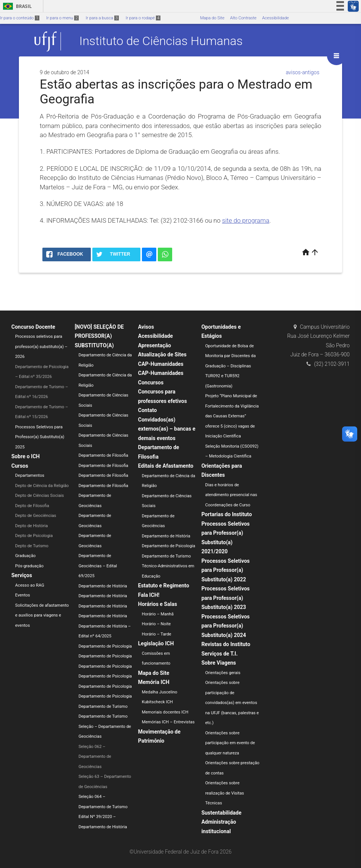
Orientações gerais (223, 673)
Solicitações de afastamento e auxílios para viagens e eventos (42, 615)
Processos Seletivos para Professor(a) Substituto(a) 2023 (226, 598)
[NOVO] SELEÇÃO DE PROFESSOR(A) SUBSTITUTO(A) (99, 336)
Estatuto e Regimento (164, 585)
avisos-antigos (303, 72)
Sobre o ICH (26, 456)
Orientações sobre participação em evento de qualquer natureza (230, 743)
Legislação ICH (156, 643)
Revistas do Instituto (226, 644)
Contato (148, 410)
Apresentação (155, 345)
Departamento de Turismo (103, 706)
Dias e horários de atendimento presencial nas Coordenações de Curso (231, 495)
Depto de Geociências (36, 516)
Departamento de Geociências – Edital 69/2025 (98, 566)
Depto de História (31, 526)
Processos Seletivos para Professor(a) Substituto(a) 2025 (40, 437)
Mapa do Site (212, 18)
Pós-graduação (29, 566)
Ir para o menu (62, 18)
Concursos (151, 382)
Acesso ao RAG (30, 585)
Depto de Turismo (32, 546)
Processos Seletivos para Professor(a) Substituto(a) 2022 (226, 570)
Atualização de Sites (162, 354)
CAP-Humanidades (161, 364)
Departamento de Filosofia (103, 455)
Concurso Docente (33, 327)
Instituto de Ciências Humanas (161, 41)
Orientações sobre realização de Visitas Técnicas (225, 793)
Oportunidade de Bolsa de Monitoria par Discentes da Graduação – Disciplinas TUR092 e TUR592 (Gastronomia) (230, 366)
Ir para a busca (102, 18)
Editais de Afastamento (166, 466)
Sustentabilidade (221, 813)
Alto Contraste (243, 18)
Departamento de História (103, 586)
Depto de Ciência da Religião (42, 486)
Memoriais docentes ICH (165, 712)
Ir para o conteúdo (20, 18)
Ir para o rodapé (143, 18)
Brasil (16, 6)
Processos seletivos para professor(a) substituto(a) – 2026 (41, 347)
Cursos (20, 466)
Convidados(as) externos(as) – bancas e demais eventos (167, 429)
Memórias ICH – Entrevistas (168, 722)
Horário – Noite (156, 624)
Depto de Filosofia (32, 506)
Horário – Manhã (158, 614)
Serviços (22, 575)
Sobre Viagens (219, 663)
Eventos (23, 595)
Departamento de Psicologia (105, 646)
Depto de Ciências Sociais (40, 496)
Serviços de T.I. (219, 654)
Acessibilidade (275, 18)
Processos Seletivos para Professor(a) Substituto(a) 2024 (226, 626)
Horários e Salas (158, 604)
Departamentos (30, 475)
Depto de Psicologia (34, 536)
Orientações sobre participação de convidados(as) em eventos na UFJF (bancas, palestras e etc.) (232, 703)
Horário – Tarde (157, 634)
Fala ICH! (149, 595)
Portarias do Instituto (226, 514)
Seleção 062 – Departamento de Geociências (95, 757)
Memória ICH (154, 682)
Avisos (146, 327)
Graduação (25, 556)
